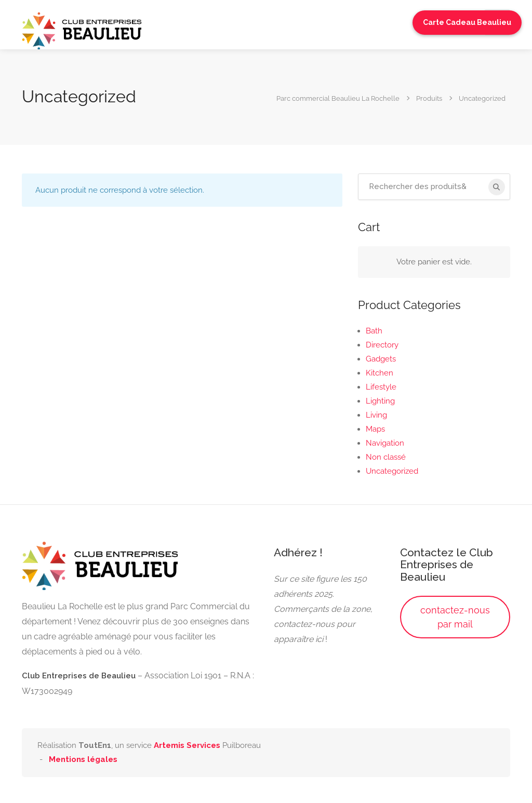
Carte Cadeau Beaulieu (467, 22)
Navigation (385, 443)
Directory (382, 345)
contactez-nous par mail (455, 617)
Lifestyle (381, 387)
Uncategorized (392, 471)
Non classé (386, 457)
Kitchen (380, 373)
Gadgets (381, 359)
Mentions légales (83, 759)
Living (376, 415)
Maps (375, 429)
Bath (374, 331)
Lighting (380, 401)
